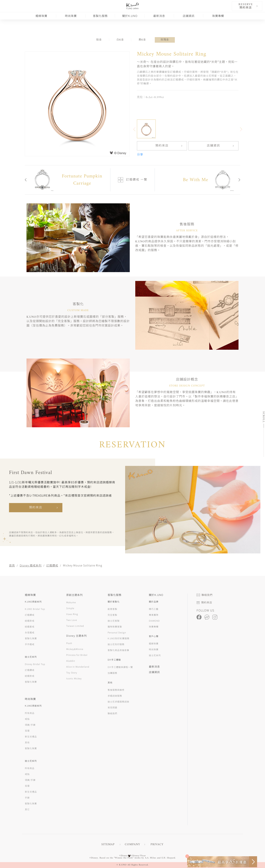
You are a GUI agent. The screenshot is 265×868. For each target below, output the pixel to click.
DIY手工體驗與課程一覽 (120, 667)
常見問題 (112, 707)
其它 (27, 809)
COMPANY (132, 844)
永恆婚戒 (30, 632)
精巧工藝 (154, 609)
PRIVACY (157, 844)
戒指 (27, 719)
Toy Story (72, 672)
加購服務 (112, 673)
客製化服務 (100, 16)
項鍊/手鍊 (30, 725)
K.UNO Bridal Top (35, 609)
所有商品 (30, 713)
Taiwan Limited (75, 626)
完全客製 (112, 615)
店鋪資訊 (189, 16)
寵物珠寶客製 (115, 627)
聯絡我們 (112, 713)
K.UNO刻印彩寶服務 (119, 638)
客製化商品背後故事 (118, 650)
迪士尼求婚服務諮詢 (118, 702)
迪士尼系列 (155, 655)
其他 (27, 742)
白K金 (120, 40)
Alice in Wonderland (78, 667)
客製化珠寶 (31, 638)
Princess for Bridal (77, 655)
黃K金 (142, 40)
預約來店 (162, 146)
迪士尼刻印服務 (116, 644)
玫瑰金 (165, 40)
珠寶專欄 (218, 16)
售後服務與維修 (116, 690)
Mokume (71, 602)
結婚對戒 (30, 621)
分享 (140, 155)
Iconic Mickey (74, 678)
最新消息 (159, 16)
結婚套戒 (30, 627)
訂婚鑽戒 (52, 565)
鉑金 (99, 40)
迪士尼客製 (114, 621)
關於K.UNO (130, 16)
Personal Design (117, 632)
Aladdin (71, 661)
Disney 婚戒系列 (31, 565)
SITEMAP (108, 844)
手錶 (27, 797)
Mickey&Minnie (75, 649)
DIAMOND (154, 621)
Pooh (69, 643)
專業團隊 (154, 615)
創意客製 (112, 609)
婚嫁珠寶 (41, 16)
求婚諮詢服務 (115, 696)
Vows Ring (72, 614)
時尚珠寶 (71, 16)
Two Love (72, 620)
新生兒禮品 (31, 736)
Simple (70, 608)
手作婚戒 (30, 644)
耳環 (27, 731)
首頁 (12, 565)
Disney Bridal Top (35, 664)
